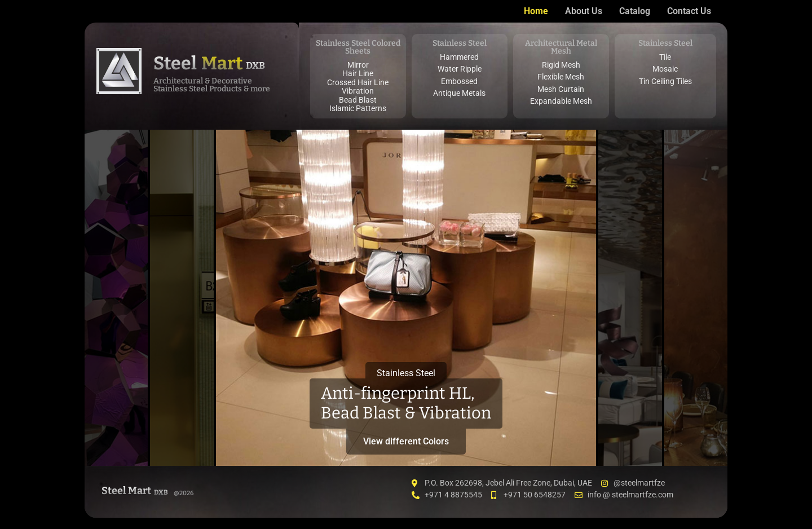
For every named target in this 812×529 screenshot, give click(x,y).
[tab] (116, 298)
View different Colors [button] (406, 441)
